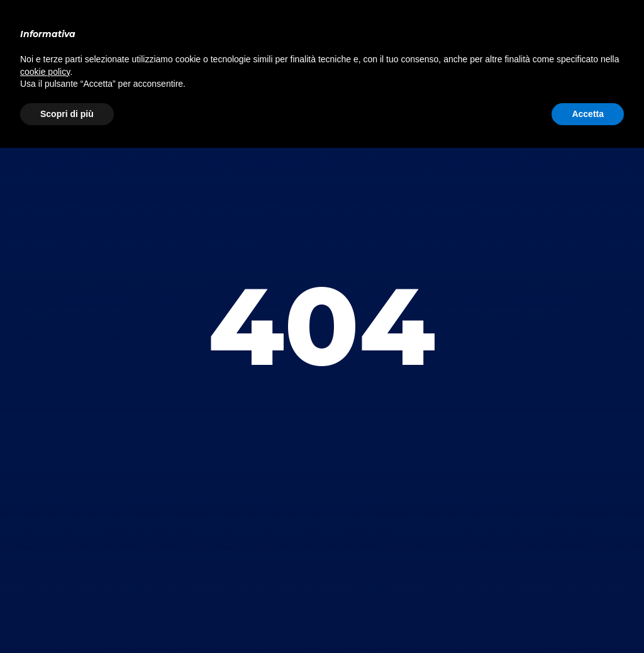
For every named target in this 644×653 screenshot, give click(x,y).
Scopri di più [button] (67, 114)
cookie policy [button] (45, 72)
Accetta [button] (588, 114)
